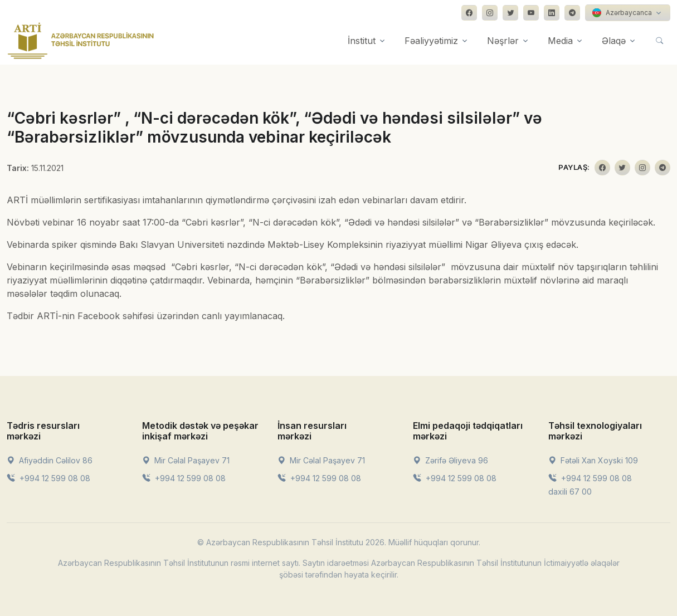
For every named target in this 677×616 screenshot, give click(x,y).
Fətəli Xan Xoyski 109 (593, 460)
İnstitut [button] (362, 41)
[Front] (81, 41)
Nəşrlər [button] (503, 41)
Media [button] (560, 41)
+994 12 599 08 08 (48, 478)
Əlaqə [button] (614, 41)
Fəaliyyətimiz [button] (431, 41)
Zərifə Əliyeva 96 (450, 460)
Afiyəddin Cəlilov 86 (50, 460)
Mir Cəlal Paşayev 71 (186, 460)
